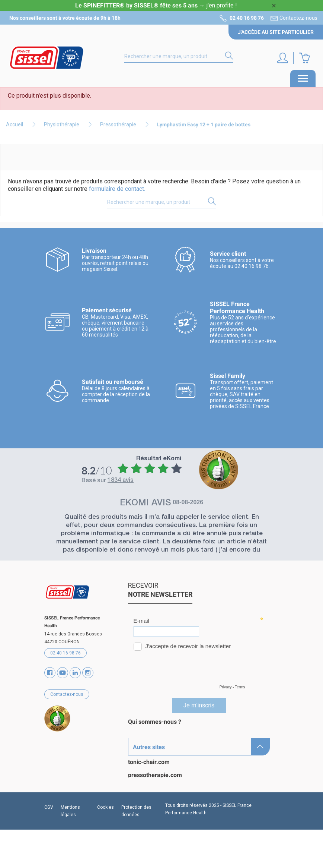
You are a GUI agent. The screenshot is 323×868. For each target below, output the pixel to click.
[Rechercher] (179, 57)
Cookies (105, 846)
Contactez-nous (298, 18)
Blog (134, 774)
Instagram (88, 673)
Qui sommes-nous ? (155, 722)
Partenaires (144, 761)
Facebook (50, 673)
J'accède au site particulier (276, 32)
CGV (49, 846)
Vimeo (75, 673)
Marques (140, 735)
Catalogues (143, 748)
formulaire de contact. (117, 189)
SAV (134, 787)
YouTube (63, 673)
